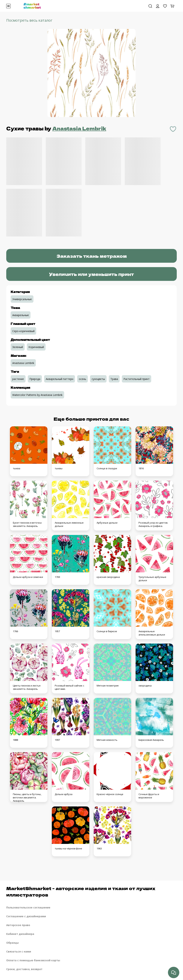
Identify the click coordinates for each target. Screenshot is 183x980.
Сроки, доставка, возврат (24, 969)
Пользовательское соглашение (28, 907)
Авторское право (18, 925)
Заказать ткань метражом (92, 256)
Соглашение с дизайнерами (26, 916)
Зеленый (18, 347)
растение (18, 379)
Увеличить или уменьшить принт (91, 274)
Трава (114, 379)
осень (82, 379)
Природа (35, 379)
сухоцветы (98, 379)
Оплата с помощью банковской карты (33, 960)
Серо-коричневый (23, 331)
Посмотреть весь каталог (29, 20)
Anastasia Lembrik (79, 128)
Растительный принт (137, 379)
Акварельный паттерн (60, 379)
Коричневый (36, 347)
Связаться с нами (19, 951)
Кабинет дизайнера (20, 934)
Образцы (12, 943)
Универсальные (22, 299)
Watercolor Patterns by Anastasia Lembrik (37, 395)
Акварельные (21, 315)
